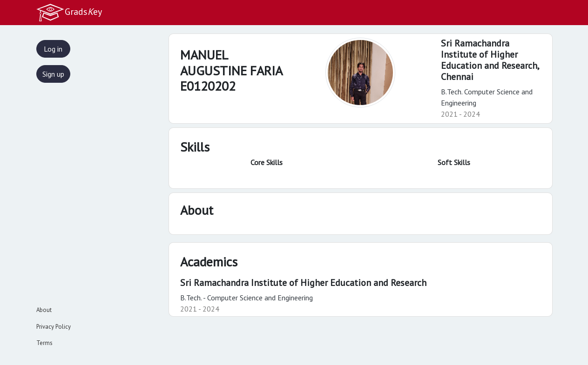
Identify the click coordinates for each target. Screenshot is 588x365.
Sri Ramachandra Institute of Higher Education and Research (303, 283)
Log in (53, 49)
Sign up (53, 74)
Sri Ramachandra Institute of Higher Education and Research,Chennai (490, 60)
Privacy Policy (54, 327)
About (44, 310)
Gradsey (69, 13)
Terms (44, 343)
